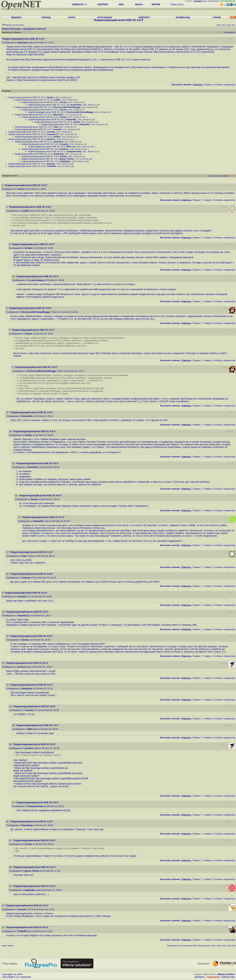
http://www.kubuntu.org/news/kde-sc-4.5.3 (176, 52)
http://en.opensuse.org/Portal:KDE (25, 54)
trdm (56, 127)
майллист (144, 17)
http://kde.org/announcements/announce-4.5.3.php (49, 47)
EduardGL (58, 115)
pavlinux (51, 139)
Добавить (200, 977)
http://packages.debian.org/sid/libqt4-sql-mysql (57, 773)
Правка (208, 85)
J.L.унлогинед (74, 105)
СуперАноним (74, 151)
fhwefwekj (58, 154)
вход (204, 1)
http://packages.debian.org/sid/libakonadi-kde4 (58, 763)
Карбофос (65, 161)
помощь (46, 17)
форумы (16, 17)
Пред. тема (221, 946)
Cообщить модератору (224, 85)
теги (180, 4)
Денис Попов (67, 159)
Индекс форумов (204, 946)
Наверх (208, 200)
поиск (72, 17)
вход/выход (183, 17)
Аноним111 (53, 134)
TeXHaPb (51, 166)
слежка (217, 17)
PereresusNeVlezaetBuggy (67, 107)
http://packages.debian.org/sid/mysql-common (57, 784)
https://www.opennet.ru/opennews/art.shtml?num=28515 (47, 80)
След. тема (231, 946)
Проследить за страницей (17, 977)
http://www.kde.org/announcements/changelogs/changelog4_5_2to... (62, 60)
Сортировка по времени (219, 176)
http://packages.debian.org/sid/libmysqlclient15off (62, 778)
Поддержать (213, 977)
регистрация (213, 1)
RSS (233, 176)
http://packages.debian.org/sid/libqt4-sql (46, 768)
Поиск (173, 4)
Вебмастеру (228, 977)
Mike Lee (71, 147)
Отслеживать (229, 32)
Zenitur (50, 97)
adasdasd (58, 142)
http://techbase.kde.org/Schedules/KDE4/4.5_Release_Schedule (90, 49)
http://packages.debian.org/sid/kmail (30, 693)
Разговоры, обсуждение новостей (28, 29)
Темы (214, 946)
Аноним (57, 129)
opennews (23, 43)
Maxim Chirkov (226, 974)
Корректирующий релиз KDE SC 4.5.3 (27, 97)
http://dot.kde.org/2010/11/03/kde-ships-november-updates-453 (46, 77)
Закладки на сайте (12, 974)
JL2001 (57, 100)
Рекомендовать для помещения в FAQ (182, 946)
